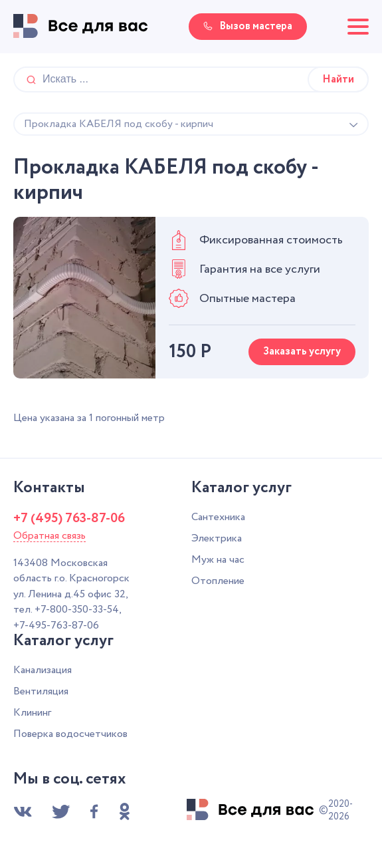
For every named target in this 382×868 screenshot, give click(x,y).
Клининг (32, 713)
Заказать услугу (302, 352)
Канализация (43, 670)
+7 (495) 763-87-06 (69, 519)
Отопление (218, 581)
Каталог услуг (241, 488)
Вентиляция (41, 691)
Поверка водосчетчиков (70, 734)
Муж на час (218, 560)
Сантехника (218, 517)
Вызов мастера (248, 26)
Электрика (217, 538)
